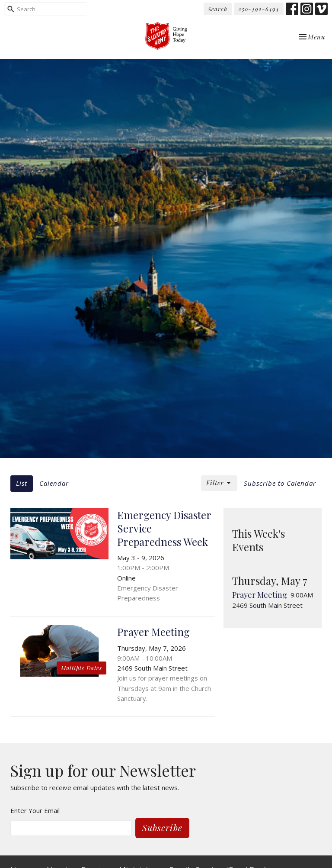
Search (218, 9)
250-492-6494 (259, 9)
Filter (219, 483)
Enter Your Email (35, 810)
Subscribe (162, 828)
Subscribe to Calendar (280, 483)
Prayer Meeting (260, 595)
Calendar (54, 483)
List (22, 483)
